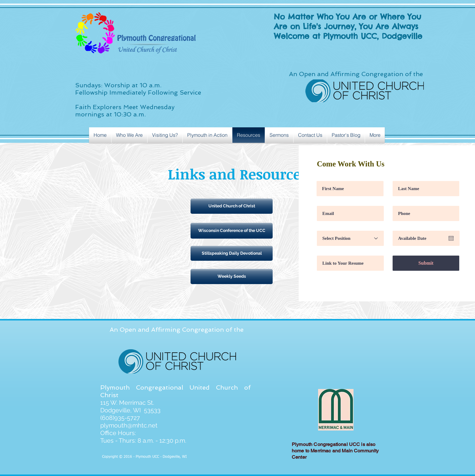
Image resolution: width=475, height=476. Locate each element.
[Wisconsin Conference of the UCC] (232, 231)
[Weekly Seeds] (232, 277)
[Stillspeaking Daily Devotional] (232, 253)
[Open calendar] (451, 238)
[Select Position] (350, 238)
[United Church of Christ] (232, 206)
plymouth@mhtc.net (129, 425)
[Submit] (426, 263)
